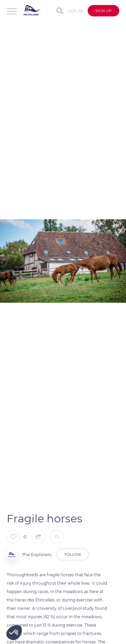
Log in (75, 11)
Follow (73, 554)
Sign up (103, 11)
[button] (14, 633)
